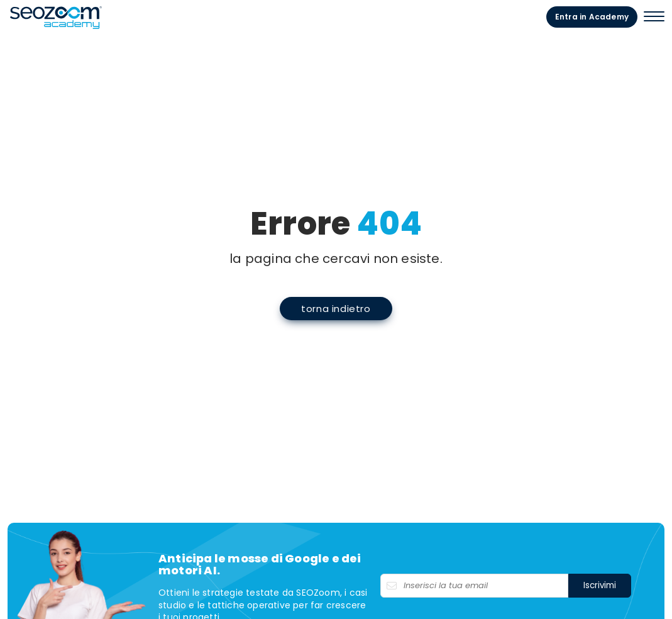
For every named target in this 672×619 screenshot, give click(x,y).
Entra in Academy (592, 17)
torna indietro (336, 309)
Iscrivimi (600, 585)
